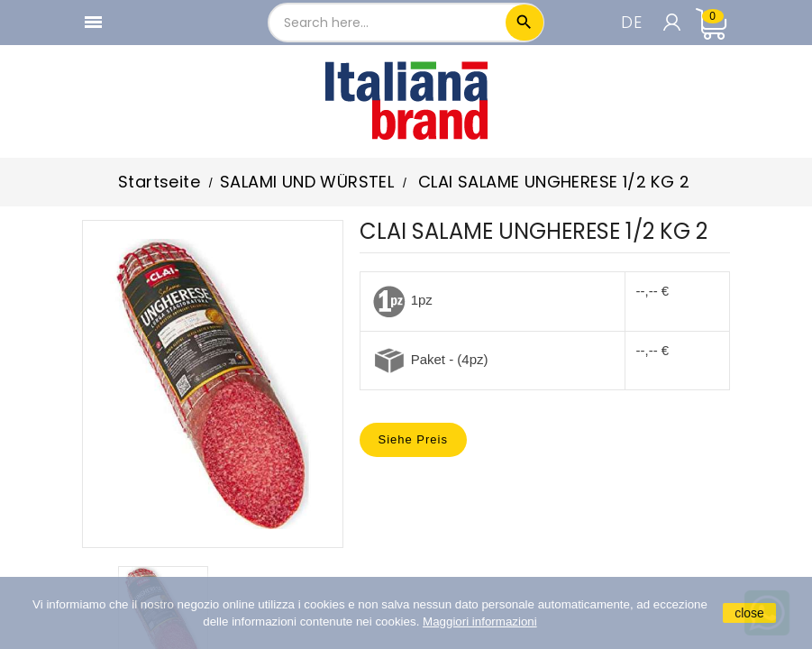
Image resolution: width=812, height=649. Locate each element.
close (749, 613)
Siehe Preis (413, 439)
